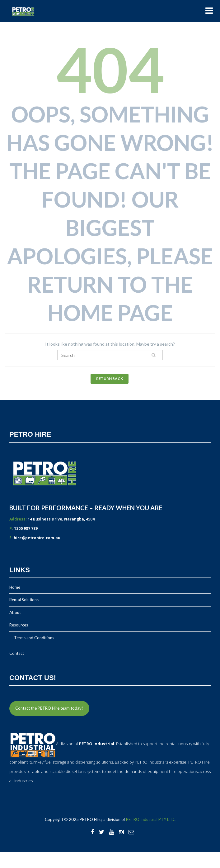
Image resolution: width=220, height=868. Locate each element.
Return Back (110, 379)
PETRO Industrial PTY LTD (150, 819)
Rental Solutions (24, 600)
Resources (19, 625)
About (15, 612)
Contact (17, 653)
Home (15, 587)
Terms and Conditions (34, 638)
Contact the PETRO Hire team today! (49, 708)
